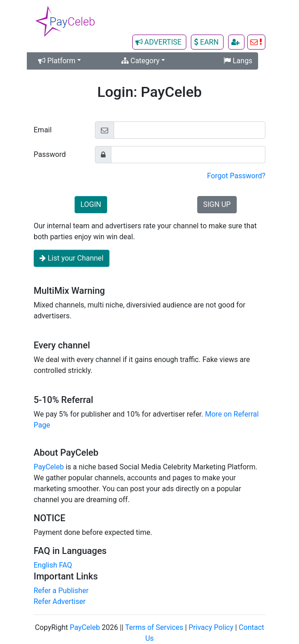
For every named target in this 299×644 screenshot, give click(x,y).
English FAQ (53, 565)
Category (140, 61)
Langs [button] (238, 61)
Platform (58, 61)
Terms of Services (154, 627)
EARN (207, 42)
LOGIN (91, 204)
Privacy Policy (211, 627)
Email (43, 130)
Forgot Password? (236, 176)
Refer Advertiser (60, 601)
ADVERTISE (159, 42)
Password (50, 154)
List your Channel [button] (72, 258)
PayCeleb (49, 467)
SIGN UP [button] (217, 204)
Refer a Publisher (61, 591)
